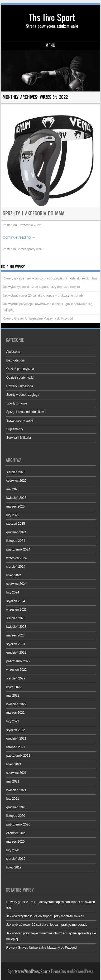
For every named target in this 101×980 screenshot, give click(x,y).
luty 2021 (13, 799)
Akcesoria (13, 352)
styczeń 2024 (16, 601)
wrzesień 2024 (16, 558)
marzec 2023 (15, 635)
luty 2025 (13, 515)
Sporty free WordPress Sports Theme (34, 971)
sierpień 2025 (16, 472)
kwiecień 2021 (16, 790)
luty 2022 (13, 721)
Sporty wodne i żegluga (23, 395)
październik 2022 (18, 661)
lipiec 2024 (14, 575)
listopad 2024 (16, 541)
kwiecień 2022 (16, 704)
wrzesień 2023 (16, 610)
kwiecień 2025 (16, 498)
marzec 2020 (15, 842)
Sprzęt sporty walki (30, 249)
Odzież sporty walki (20, 378)
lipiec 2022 (14, 687)
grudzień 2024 (16, 532)
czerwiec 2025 (16, 481)
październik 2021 (18, 756)
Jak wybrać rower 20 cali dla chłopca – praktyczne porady (43, 296)
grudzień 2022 (16, 653)
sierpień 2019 (16, 859)
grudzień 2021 (16, 738)
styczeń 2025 (16, 524)
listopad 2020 (16, 816)
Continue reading (19, 237)
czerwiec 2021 (16, 773)
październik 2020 (18, 824)
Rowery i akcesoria (20, 386)
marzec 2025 (15, 506)
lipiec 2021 (14, 764)
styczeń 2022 (16, 730)
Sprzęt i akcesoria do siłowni (26, 412)
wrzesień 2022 (16, 670)
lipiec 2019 (14, 867)
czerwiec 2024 (16, 584)
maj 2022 (13, 696)
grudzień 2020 (16, 807)
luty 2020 (13, 850)
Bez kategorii (15, 360)
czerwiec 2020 (16, 833)
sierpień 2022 (16, 678)
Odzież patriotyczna (20, 369)
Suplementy (15, 429)
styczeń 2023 (16, 644)
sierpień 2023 (16, 618)
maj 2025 (13, 489)
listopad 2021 (16, 747)
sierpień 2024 (16, 567)
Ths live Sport (52, 18)
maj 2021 (13, 781)
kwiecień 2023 (16, 627)
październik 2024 (18, 549)
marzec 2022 (15, 713)
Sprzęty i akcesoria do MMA (33, 213)
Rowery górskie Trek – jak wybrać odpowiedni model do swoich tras (50, 278)
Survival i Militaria (19, 438)
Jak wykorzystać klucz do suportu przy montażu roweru (41, 287)
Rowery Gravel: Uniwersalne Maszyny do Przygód (38, 318)
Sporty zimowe (17, 403)
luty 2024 (13, 592)
